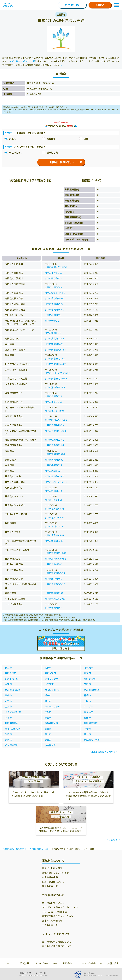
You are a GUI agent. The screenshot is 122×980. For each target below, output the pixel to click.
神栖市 (87, 695)
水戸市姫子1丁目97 (54, 411)
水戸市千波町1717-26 (55, 553)
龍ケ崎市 (89, 712)
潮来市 (48, 695)
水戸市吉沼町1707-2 (55, 454)
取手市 (8, 718)
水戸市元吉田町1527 (55, 358)
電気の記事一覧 (50, 886)
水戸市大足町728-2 (54, 338)
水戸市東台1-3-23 (54, 273)
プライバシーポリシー (46, 963)
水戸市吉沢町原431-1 (55, 431)
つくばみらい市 (13, 712)
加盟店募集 (113, 963)
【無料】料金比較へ (65, 162)
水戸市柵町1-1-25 (54, 500)
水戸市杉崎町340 (53, 491)
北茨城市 (89, 667)
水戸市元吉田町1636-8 (56, 378)
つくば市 (89, 706)
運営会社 (25, 963)
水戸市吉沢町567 (53, 608)
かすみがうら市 (52, 706)
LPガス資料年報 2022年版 (22, 61)
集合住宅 (49, 139)
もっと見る (112, 840)
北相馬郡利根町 (13, 729)
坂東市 (48, 740)
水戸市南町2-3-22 (54, 402)
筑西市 (48, 729)
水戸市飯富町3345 (54, 541)
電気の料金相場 (50, 877)
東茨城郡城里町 (52, 690)
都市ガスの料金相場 (52, 920)
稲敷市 (87, 718)
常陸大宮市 (50, 673)
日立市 (8, 667)
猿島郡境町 (50, 745)
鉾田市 (48, 701)
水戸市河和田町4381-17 (57, 420)
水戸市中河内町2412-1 (56, 267)
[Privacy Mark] (79, 974)
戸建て (10, 139)
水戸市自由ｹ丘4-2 (54, 564)
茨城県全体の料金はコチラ (102, 752)
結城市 (87, 734)
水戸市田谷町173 (53, 278)
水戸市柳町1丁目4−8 (55, 293)
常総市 (8, 734)
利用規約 (67, 963)
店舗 (84, 139)
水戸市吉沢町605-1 (54, 309)
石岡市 (87, 701)
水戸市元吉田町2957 (55, 599)
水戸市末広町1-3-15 (55, 573)
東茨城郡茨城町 (13, 690)
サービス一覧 (41, 973)
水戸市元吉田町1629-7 (56, 482)
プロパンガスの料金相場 (54, 912)
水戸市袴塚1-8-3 (53, 333)
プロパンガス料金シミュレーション (60, 907)
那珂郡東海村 (91, 679)
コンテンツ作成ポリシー (90, 963)
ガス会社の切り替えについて (57, 942)
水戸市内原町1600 (54, 460)
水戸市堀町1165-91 (54, 535)
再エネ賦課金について (53, 882)
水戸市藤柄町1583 (54, 593)
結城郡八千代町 (92, 740)
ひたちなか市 (51, 679)
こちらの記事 (62, 617)
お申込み (100, 5)
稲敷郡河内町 (91, 723)
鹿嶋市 (8, 695)
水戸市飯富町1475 (54, 344)
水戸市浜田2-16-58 (54, 425)
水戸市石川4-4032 (54, 526)
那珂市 (87, 673)
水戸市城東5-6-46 (54, 287)
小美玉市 (49, 684)
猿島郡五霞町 (12, 745)
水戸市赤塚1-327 (53, 471)
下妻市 (87, 729)
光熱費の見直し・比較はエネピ (15, 849)
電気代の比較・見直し (53, 868)
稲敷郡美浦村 (12, 723)
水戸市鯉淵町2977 (54, 304)
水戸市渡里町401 (53, 579)
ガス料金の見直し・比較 (39, 849)
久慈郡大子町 (12, 679)
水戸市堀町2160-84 (54, 517)
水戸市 (8, 684)
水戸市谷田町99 (53, 315)
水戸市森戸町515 (53, 465)
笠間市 (87, 684)
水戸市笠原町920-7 (54, 476)
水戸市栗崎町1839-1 (55, 387)
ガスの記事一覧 (50, 925)
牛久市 (48, 712)
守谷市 (48, 718)
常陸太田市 (11, 673)
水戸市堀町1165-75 (54, 509)
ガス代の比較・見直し (53, 903)
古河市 (8, 740)
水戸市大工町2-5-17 (55, 584)
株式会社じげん (26, 973)
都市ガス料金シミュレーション (58, 916)
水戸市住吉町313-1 (54, 440)
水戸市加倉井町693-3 (55, 559)
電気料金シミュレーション (55, 873)
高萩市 (48, 667)
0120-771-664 (72, 5)
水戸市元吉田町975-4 (55, 350)
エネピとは (9, 963)
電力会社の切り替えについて (57, 946)
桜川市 (48, 734)
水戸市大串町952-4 (54, 445)
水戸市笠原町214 (53, 396)
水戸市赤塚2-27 (52, 321)
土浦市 (8, 706)
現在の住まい (14, 153)
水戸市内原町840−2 (54, 298)
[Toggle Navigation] (117, 5)
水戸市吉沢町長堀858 (55, 364)
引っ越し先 (50, 153)
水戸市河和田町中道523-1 (58, 373)
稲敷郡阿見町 (51, 723)
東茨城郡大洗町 (92, 690)
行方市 (8, 701)
